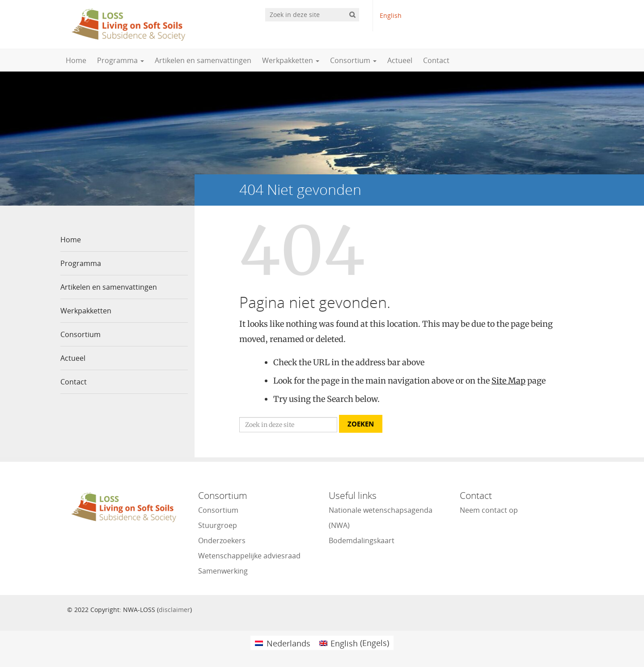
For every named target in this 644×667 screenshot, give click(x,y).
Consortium (353, 60)
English (391, 15)
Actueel (400, 60)
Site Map (508, 381)
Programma (121, 60)
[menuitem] (282, 643)
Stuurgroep (218, 525)
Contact (436, 60)
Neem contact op (489, 510)
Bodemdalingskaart (362, 540)
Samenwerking (223, 571)
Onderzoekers (222, 540)
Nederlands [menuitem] (288, 643)
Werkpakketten (291, 60)
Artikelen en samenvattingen (203, 60)
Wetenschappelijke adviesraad (249, 556)
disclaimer (174, 610)
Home (76, 60)
